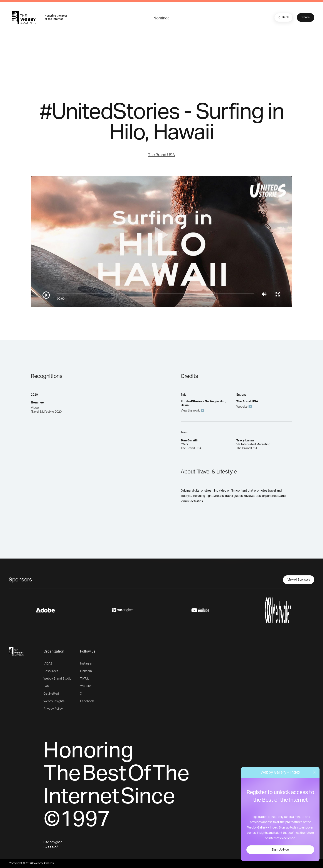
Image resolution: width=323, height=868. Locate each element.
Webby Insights (54, 701)
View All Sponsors (299, 580)
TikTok (84, 679)
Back (283, 17)
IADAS (48, 664)
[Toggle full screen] (278, 294)
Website (242, 407)
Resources (51, 671)
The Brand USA (161, 155)
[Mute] (264, 294)
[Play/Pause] (46, 295)
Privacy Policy (53, 709)
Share (306, 17)
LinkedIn (86, 671)
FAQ (46, 686)
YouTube (86, 686)
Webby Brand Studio (57, 679)
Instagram (87, 664)
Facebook (87, 701)
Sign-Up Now (280, 850)
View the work (190, 411)
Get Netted (51, 694)
